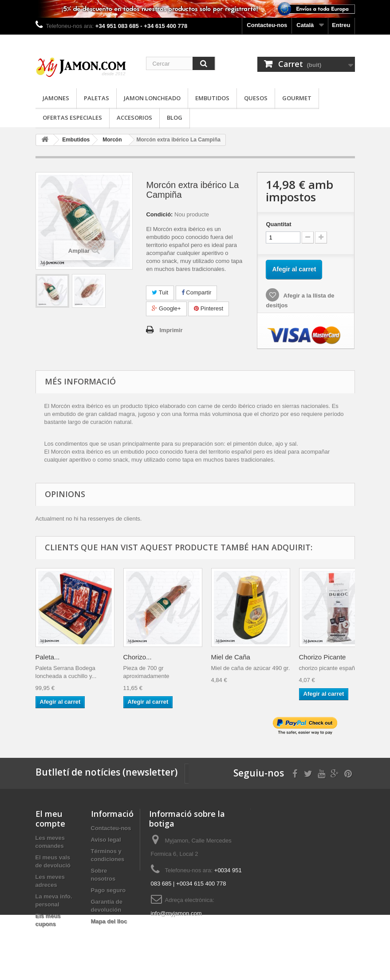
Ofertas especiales (72, 118)
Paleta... (48, 657)
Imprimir (171, 330)
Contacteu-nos (267, 25)
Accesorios (134, 118)
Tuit (160, 292)
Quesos (256, 98)
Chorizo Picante (323, 657)
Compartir (197, 292)
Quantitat (278, 224)
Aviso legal (106, 840)
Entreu (341, 25)
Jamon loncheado (152, 98)
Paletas (97, 98)
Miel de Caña (231, 657)
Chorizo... (138, 657)
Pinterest (209, 308)
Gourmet (297, 98)
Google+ (166, 308)
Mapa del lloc (109, 921)
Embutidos (212, 98)
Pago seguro (108, 890)
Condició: (159, 214)
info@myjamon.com (176, 913)
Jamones (56, 98)
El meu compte (50, 819)
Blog (175, 118)
